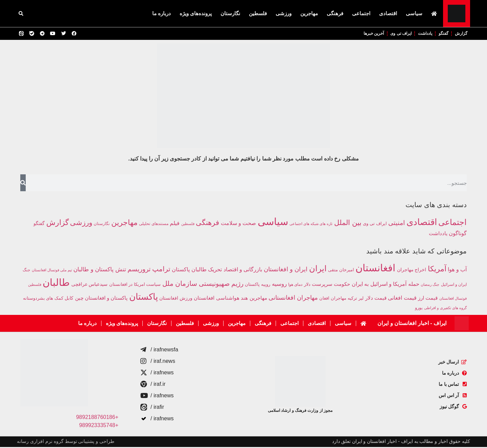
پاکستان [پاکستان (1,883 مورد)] (144, 298)
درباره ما (161, 13)
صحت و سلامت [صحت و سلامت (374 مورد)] (239, 224)
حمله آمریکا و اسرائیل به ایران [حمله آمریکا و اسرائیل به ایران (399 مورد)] (386, 285)
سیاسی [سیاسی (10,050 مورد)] (273, 222)
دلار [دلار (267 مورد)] (307, 285)
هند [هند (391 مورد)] (244, 299)
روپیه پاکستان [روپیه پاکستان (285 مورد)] (258, 285)
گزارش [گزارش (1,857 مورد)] (57, 223)
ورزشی (284, 13)
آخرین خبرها (362, 34)
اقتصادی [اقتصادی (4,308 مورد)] (422, 223)
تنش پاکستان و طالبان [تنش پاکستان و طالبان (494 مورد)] (100, 270)
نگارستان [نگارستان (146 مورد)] (102, 225)
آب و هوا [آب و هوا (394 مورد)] (457, 270)
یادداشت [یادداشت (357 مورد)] (438, 234)
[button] (21, 14)
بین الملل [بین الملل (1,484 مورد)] (348, 224)
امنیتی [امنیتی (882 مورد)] (397, 224)
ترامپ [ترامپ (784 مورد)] (161, 270)
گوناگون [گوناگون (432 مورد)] (458, 234)
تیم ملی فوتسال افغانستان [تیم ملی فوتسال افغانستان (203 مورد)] (52, 271)
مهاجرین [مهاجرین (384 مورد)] (258, 299)
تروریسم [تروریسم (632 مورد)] (139, 270)
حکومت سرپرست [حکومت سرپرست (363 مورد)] (331, 285)
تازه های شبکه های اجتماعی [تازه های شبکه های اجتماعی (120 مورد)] (311, 225)
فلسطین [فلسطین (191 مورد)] (35, 285)
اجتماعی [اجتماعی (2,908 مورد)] (453, 223)
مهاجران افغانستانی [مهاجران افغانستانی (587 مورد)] (293, 298)
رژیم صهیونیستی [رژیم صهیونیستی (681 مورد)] (221, 285)
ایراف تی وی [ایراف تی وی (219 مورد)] (375, 225)
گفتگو (441, 34)
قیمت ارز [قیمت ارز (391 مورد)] (428, 299)
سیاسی (414, 13)
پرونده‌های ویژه (196, 13)
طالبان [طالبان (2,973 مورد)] (56, 283)
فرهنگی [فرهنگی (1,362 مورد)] (207, 223)
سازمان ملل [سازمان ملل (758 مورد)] (180, 284)
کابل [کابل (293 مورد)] (69, 299)
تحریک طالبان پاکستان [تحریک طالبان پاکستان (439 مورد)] (197, 270)
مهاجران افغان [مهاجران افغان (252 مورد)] (333, 299)
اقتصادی (388, 13)
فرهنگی (335, 13)
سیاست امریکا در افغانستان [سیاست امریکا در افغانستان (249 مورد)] (135, 285)
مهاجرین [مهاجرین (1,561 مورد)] (124, 223)
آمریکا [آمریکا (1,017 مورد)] (437, 270)
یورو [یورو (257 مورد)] (419, 309)
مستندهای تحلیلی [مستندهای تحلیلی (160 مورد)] (154, 225)
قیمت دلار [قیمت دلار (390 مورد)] (376, 299)
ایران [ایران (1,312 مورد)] (318, 270)
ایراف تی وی (393, 34)
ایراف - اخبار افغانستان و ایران (412, 324)
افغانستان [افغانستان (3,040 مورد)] (375, 269)
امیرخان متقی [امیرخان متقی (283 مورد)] (341, 271)
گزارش (460, 34)
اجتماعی (361, 13)
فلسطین (258, 13)
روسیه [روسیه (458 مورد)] (279, 285)
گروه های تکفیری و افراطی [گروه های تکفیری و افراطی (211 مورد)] (445, 309)
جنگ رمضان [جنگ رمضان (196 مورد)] (430, 285)
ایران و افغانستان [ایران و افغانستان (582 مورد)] (286, 270)
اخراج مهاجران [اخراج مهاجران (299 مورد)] (412, 271)
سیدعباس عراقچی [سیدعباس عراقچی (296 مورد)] (90, 285)
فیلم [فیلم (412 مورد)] (175, 224)
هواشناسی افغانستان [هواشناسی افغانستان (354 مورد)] (216, 299)
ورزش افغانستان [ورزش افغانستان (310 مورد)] (176, 299)
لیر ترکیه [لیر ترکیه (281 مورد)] (356, 299)
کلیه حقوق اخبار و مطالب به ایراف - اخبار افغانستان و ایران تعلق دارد (401, 442)
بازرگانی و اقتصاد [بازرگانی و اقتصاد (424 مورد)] (243, 270)
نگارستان (230, 13)
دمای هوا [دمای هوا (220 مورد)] (295, 285)
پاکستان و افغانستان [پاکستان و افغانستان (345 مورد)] (106, 299)
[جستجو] (23, 184)
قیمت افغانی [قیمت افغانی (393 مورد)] (402, 299)
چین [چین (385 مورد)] (79, 299)
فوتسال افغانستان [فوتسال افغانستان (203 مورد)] (453, 299)
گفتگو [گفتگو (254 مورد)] (39, 224)
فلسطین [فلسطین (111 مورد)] (188, 225)
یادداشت (420, 34)
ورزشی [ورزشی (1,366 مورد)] (81, 223)
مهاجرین (309, 13)
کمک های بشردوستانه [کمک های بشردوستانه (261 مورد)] (43, 299)
